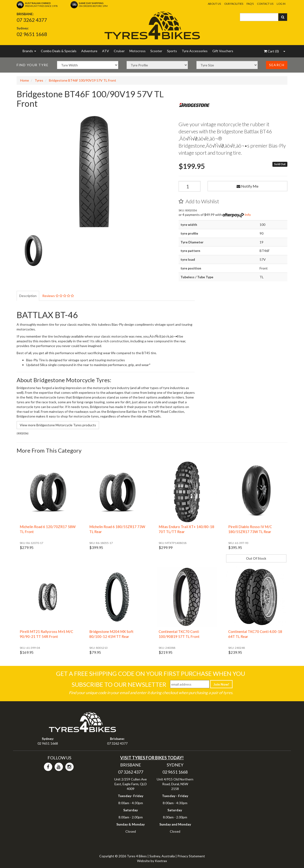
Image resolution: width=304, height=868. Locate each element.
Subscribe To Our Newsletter (119, 684)
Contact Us (265, 4)
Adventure (89, 51)
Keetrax (161, 861)
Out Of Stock (256, 558)
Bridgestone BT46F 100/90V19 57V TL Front (83, 80)
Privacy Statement (191, 856)
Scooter (156, 51)
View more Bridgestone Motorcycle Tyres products (58, 425)
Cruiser (119, 51)
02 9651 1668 (32, 34)
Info (248, 215)
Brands (29, 51)
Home (25, 80)
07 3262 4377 (32, 20)
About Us (214, 4)
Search (277, 65)
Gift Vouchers (223, 51)
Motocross (138, 51)
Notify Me (247, 186)
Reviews (58, 296)
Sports (172, 51)
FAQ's (250, 4)
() (271, 51)
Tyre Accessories (195, 51)
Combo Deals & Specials (59, 51)
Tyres (39, 80)
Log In (281, 4)
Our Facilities (234, 4)
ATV (106, 51)
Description (28, 296)
